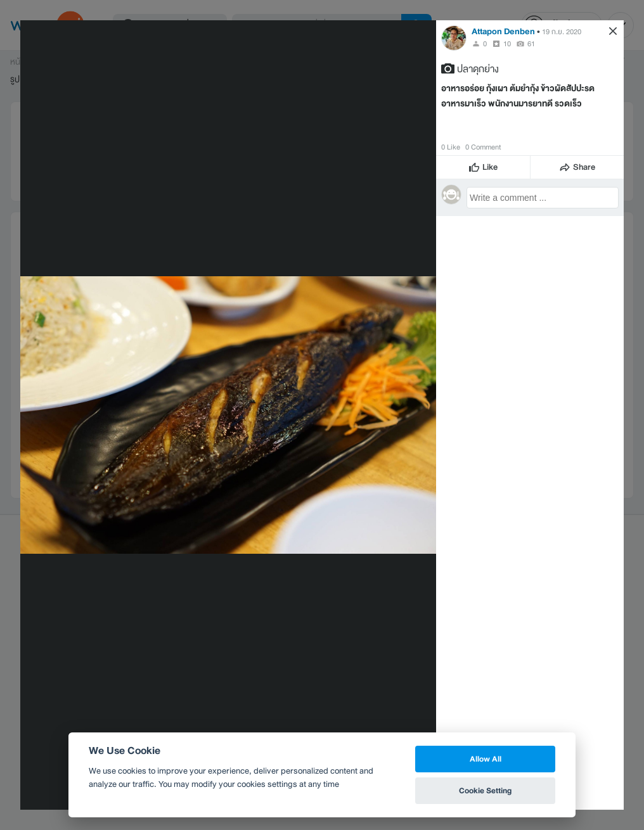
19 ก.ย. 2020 (562, 32)
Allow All (486, 759)
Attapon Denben (503, 31)
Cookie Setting (485, 790)
